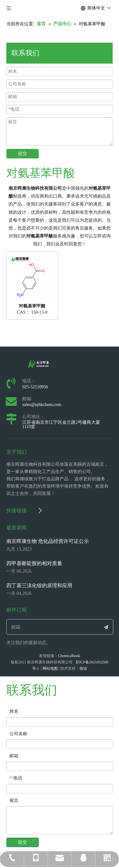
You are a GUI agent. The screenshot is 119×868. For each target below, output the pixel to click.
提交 (23, 154)
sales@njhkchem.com (42, 405)
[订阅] (106, 627)
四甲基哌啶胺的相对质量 (34, 563)
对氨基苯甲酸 (32, 306)
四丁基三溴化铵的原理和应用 (39, 585)
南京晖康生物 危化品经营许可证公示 (48, 541)
